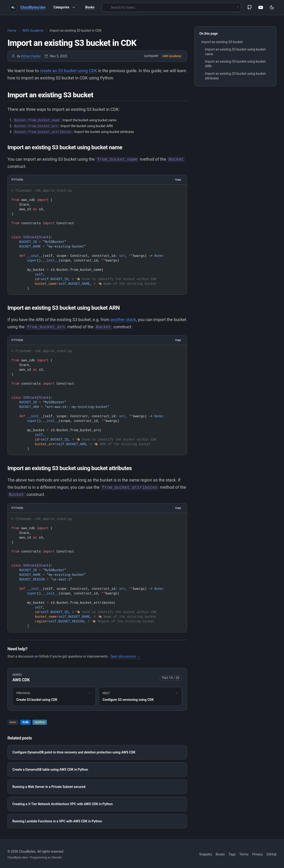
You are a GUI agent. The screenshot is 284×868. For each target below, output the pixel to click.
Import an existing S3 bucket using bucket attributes (235, 76)
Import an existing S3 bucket (222, 42)
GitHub (272, 854)
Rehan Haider (31, 56)
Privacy (258, 854)
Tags (232, 854)
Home (12, 31)
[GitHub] (249, 7)
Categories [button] (65, 7)
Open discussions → (125, 656)
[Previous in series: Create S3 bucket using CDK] (54, 696)
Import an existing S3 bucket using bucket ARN (235, 64)
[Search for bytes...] (172, 7)
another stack (123, 319)
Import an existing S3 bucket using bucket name (235, 52)
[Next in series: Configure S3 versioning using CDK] (140, 696)
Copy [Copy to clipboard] (178, 179)
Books (90, 7)
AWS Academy (33, 31)
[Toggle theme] (272, 7)
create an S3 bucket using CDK (68, 71)
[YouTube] (261, 7)
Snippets (206, 854)
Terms (244, 854)
